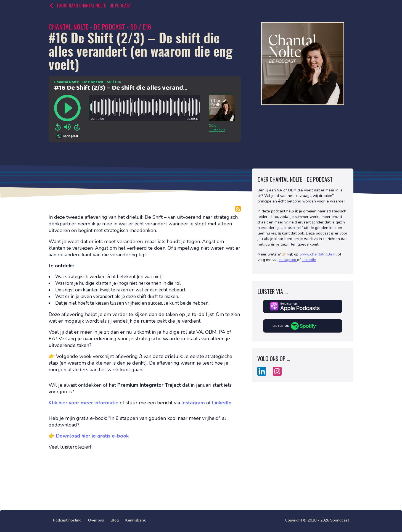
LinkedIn (309, 260)
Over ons (96, 520)
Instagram (287, 260)
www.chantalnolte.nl (318, 254)
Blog (115, 520)
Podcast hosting (67, 520)
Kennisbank (136, 520)
